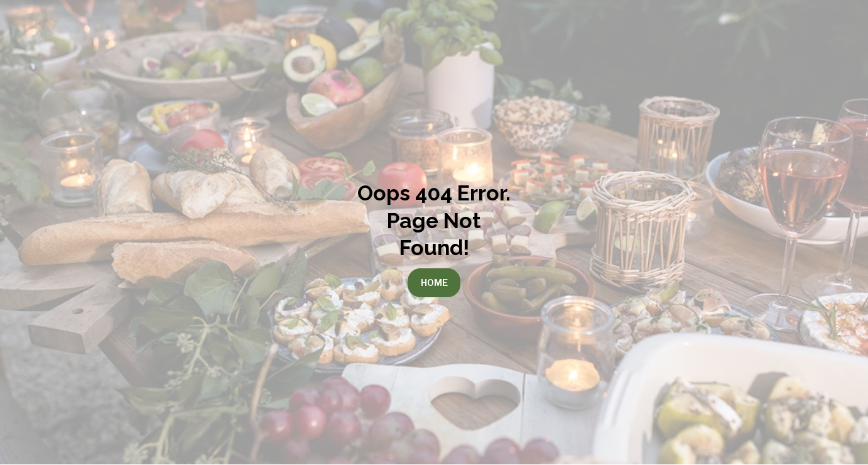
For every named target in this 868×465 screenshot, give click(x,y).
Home (434, 283)
